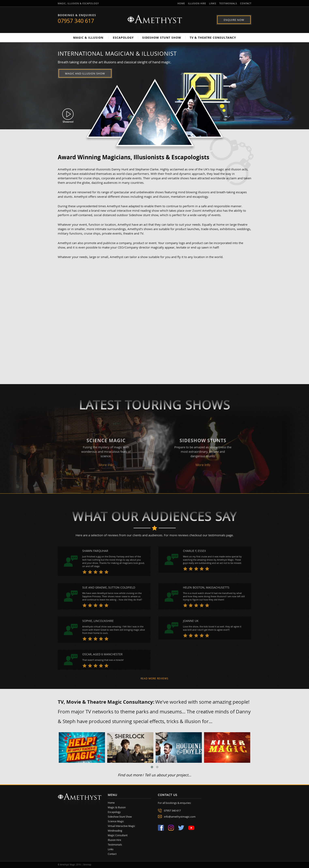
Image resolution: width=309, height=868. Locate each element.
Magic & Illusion (88, 38)
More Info (106, 465)
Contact (246, 3)
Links (213, 3)
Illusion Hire (197, 3)
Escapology (123, 38)
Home (181, 3)
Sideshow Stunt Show (162, 38)
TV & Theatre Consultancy (213, 38)
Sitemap (87, 865)
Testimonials (228, 3)
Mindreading (115, 831)
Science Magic (116, 821)
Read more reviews (154, 678)
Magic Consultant (118, 835)
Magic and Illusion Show (85, 73)
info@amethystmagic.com (180, 817)
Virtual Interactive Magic (121, 826)
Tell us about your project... (168, 775)
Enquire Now (234, 20)
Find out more (130, 775)
